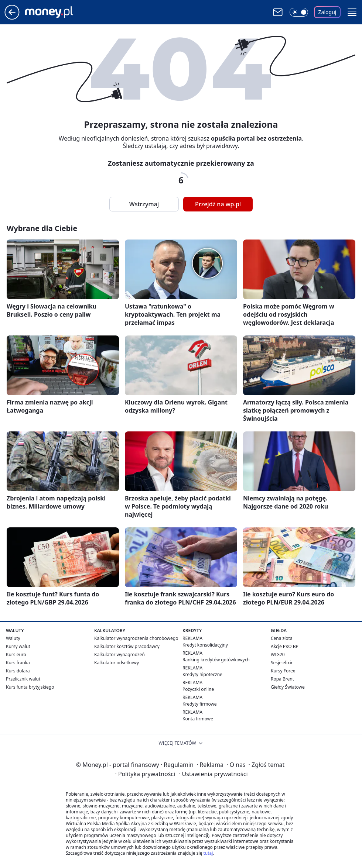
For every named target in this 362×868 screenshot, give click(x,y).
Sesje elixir (282, 663)
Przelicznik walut (23, 679)
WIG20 (278, 655)
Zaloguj (327, 12)
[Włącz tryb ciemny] (299, 12)
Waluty (13, 638)
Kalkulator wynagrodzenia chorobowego (136, 638)
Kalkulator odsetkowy (117, 663)
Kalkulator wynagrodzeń (119, 655)
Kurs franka (18, 663)
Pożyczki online (198, 689)
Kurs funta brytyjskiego (30, 687)
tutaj (208, 853)
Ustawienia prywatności (213, 774)
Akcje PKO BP (285, 646)
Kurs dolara (18, 671)
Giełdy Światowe (288, 687)
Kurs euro (16, 655)
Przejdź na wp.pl (218, 204)
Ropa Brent (282, 679)
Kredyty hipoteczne (202, 674)
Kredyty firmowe (200, 704)
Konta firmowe (198, 719)
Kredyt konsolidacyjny (205, 645)
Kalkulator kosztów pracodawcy (127, 646)
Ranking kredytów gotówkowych (216, 660)
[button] (352, 12)
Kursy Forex (283, 671)
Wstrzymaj (144, 204)
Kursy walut (18, 646)
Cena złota (282, 638)
